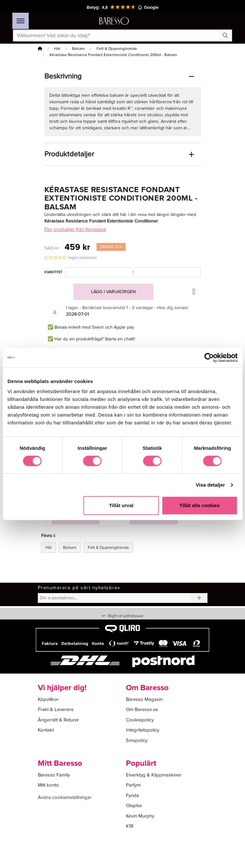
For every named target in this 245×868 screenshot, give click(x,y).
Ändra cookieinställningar (65, 797)
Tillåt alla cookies (200, 505)
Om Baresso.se (142, 709)
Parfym (133, 785)
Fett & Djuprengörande (117, 49)
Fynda (132, 795)
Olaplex (134, 805)
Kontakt (46, 730)
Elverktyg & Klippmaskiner (154, 775)
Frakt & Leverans (56, 709)
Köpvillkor (48, 699)
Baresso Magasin (144, 699)
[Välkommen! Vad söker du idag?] (116, 36)
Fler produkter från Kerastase (75, 229)
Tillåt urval (121, 505)
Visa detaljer (210, 485)
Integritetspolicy (143, 730)
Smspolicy (137, 740)
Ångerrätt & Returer (58, 720)
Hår (57, 49)
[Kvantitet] (133, 272)
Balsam (78, 49)
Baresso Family (54, 775)
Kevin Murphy (140, 816)
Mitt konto (48, 785)
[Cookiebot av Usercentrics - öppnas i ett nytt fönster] (209, 358)
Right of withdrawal (122, 616)
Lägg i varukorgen (113, 292)
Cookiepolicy (140, 720)
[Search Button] (225, 36)
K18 (130, 826)
